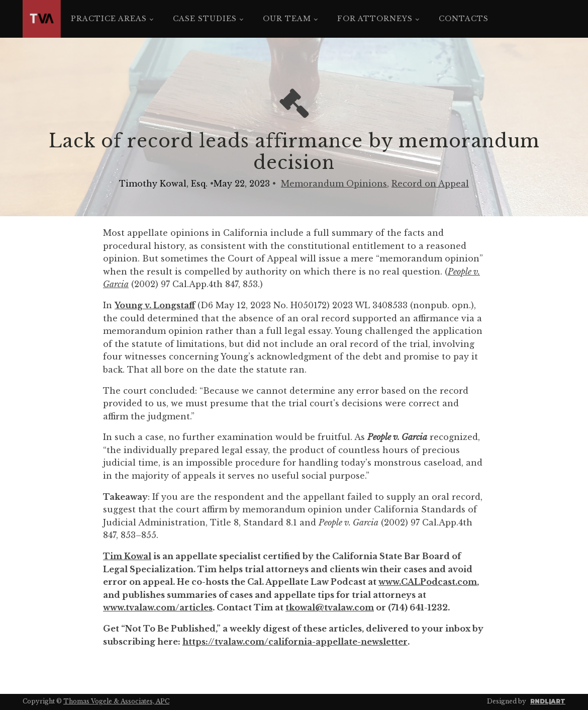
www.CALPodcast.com (428, 582)
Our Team (287, 19)
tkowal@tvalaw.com (330, 607)
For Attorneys (375, 19)
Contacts (464, 19)
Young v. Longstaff (155, 305)
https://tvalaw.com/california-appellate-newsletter (295, 642)
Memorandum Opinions (334, 184)
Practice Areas (109, 19)
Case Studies (205, 19)
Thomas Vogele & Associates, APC (116, 701)
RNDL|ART (548, 701)
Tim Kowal (127, 556)
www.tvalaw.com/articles (158, 607)
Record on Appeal (430, 184)
